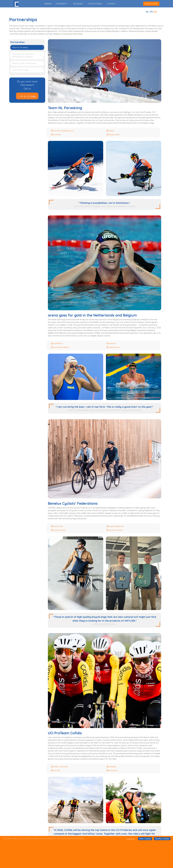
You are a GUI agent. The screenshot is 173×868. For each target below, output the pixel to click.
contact (111, 4)
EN (155, 12)
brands (48, 4)
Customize (131, 839)
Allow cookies (145, 839)
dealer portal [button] (151, 4)
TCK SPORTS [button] (61, 4)
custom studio (95, 4)
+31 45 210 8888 (28, 96)
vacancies (78, 4)
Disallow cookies (162, 839)
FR (151, 12)
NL (147, 12)
